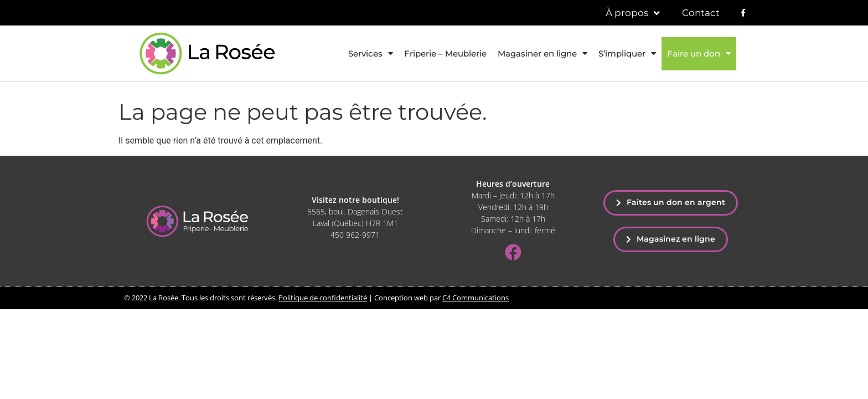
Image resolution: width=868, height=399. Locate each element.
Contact (701, 13)
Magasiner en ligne (542, 53)
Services (371, 53)
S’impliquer (627, 53)
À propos (633, 13)
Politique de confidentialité (323, 298)
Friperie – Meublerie (445, 53)
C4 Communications (476, 298)
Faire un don (699, 53)
